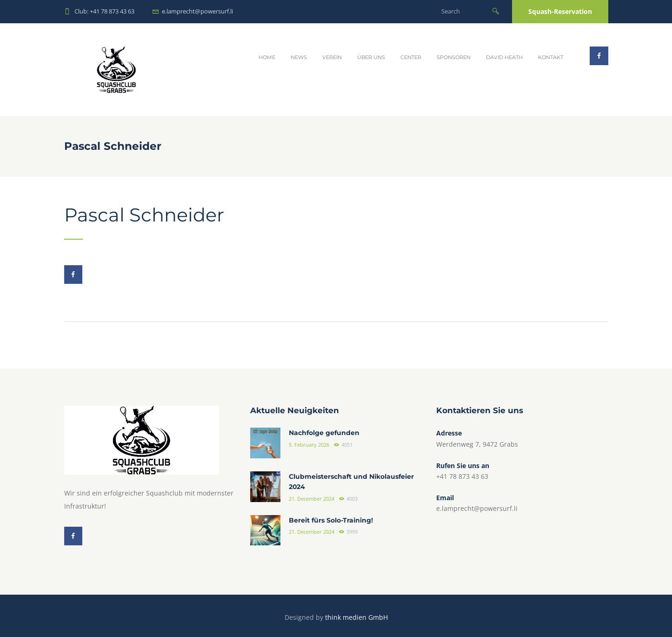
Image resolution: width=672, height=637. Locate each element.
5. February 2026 (309, 445)
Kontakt (551, 57)
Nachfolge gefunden (324, 433)
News (299, 57)
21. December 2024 (312, 499)
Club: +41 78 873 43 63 (104, 11)
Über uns (371, 57)
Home (267, 57)
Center (411, 57)
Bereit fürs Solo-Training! (331, 520)
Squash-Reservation (560, 11)
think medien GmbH (356, 617)
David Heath (504, 57)
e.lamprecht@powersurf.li (197, 11)
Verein (332, 57)
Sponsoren (454, 57)
